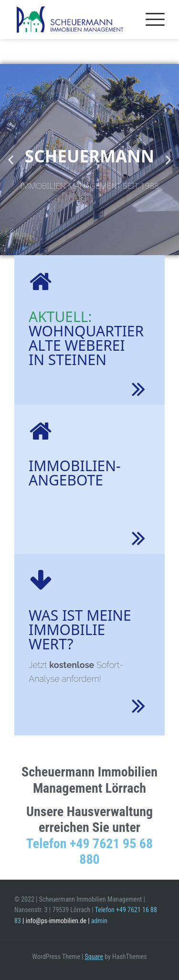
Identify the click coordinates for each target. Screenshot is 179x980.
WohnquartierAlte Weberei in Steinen (86, 338)
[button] (11, 160)
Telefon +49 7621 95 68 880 (89, 852)
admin (99, 921)
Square (94, 957)
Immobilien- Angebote (75, 473)
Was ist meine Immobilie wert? (80, 630)
